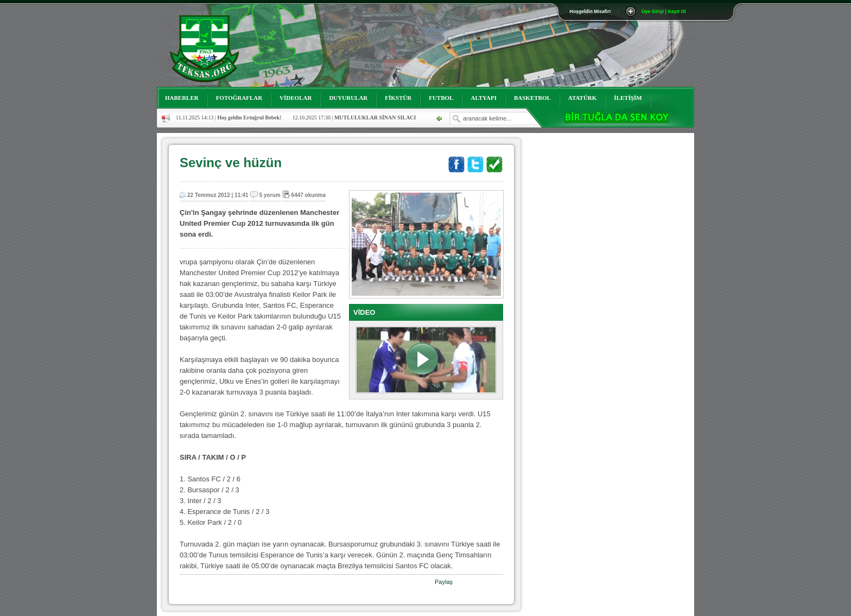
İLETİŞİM (628, 98)
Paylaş (444, 582)
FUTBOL (441, 98)
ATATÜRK (583, 98)
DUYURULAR (348, 98)
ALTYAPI (484, 98)
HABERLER (182, 98)
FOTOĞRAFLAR (239, 98)
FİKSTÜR (398, 98)
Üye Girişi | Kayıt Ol (664, 11)
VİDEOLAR (296, 98)
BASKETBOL (532, 98)
